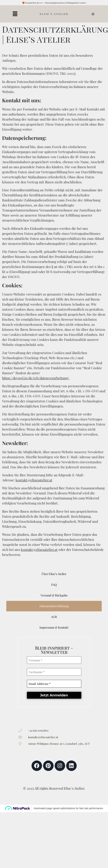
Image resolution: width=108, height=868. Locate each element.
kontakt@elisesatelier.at (34, 480)
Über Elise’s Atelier (54, 574)
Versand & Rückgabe (54, 595)
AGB (54, 617)
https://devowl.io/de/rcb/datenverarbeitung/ (36, 378)
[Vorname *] (54, 660)
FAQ (54, 585)
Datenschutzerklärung (54, 606)
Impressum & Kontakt (54, 627)
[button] (15, 14)
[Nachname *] (54, 672)
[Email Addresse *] (54, 683)
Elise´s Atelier (54, 14)
